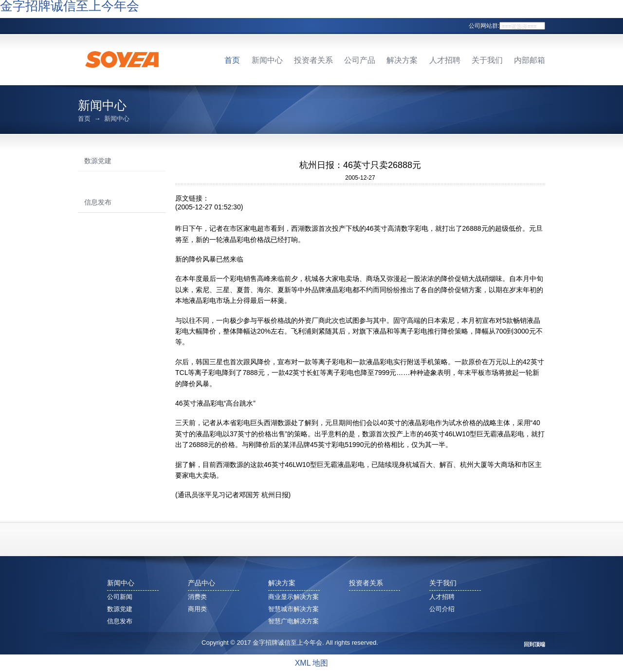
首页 (232, 60)
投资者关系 (313, 60)
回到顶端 (534, 644)
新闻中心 (267, 60)
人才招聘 (445, 60)
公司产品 (360, 60)
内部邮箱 (530, 60)
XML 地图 (312, 663)
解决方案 (402, 60)
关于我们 (487, 60)
